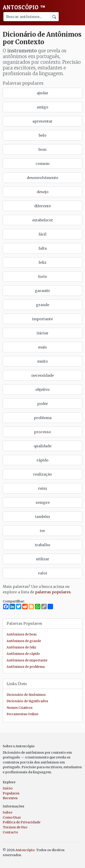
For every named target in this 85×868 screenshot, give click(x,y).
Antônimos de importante (27, 660)
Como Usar (12, 817)
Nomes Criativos (19, 708)
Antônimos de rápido (23, 654)
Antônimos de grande (24, 641)
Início (8, 788)
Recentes (10, 798)
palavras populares (53, 592)
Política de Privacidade (22, 822)
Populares (11, 793)
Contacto (10, 832)
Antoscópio (24, 7)
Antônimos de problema (26, 667)
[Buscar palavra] (26, 17)
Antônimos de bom (22, 634)
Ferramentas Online (22, 714)
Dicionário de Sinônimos (26, 695)
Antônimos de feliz (21, 647)
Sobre (7, 812)
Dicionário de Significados (27, 701)
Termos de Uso (15, 827)
